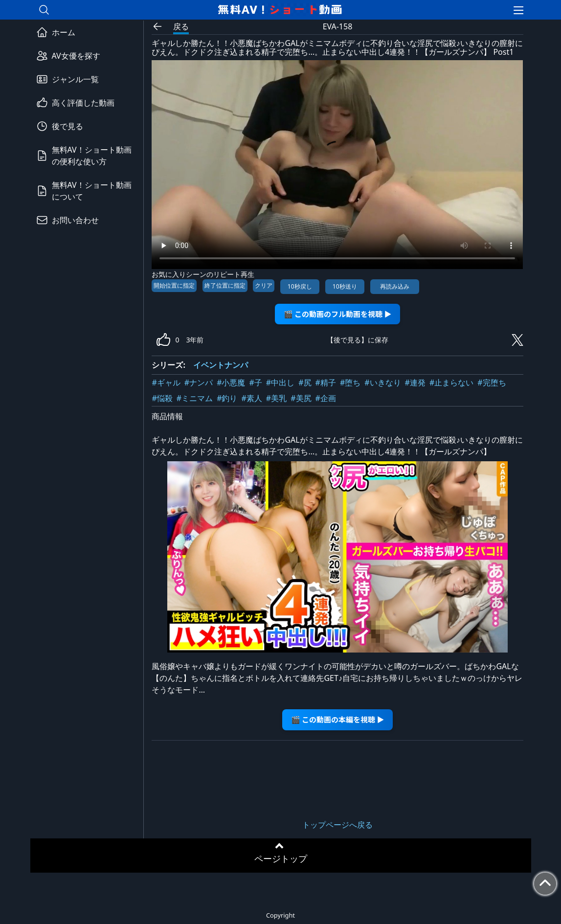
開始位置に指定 (174, 285)
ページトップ (281, 858)
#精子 (326, 383)
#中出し (280, 383)
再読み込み (395, 286)
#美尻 (301, 398)
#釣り (227, 398)
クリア (264, 285)
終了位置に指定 (225, 285)
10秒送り (345, 286)
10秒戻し (300, 286)
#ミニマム (195, 398)
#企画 (326, 398)
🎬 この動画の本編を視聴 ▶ (338, 719)
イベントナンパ (221, 365)
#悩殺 (162, 398)
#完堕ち (492, 383)
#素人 (252, 398)
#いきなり (382, 383)
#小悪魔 (231, 383)
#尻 (305, 383)
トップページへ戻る (337, 825)
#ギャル (166, 383)
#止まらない (451, 383)
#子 (256, 383)
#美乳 (276, 398)
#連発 (415, 383)
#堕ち (350, 383)
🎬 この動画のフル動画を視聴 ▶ (338, 314)
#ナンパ (199, 383)
